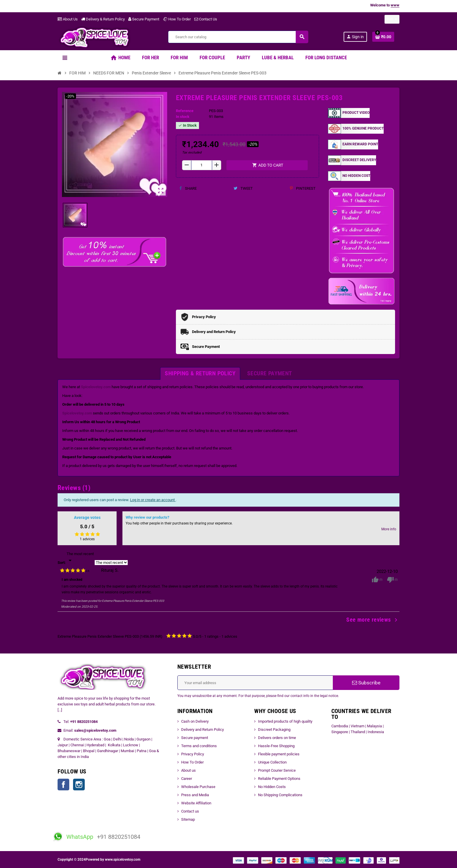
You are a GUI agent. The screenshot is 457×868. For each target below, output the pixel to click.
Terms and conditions (199, 746)
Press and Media (195, 795)
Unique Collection (272, 762)
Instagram (79, 785)
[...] (60, 710)
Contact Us (206, 19)
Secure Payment (144, 19)
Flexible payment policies (279, 754)
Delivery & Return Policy (103, 19)
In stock (183, 117)
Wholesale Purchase (198, 787)
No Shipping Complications (280, 795)
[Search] (238, 37)
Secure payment (195, 738)
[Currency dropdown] (392, 19)
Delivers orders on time (277, 738)
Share (188, 188)
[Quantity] (202, 165)
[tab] (200, 373)
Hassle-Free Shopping (276, 746)
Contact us (190, 811)
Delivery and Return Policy (202, 730)
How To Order (177, 19)
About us (188, 770)
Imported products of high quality (285, 721)
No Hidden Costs (272, 787)
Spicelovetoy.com (96, 387)
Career (187, 779)
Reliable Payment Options (279, 779)
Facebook (63, 785)
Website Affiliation (196, 803)
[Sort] (80, 557)
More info (389, 529)
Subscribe (366, 683)
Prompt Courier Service (277, 770)
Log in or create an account (153, 500)
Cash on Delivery (195, 721)
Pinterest (303, 188)
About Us (68, 19)
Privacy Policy (193, 754)
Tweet (243, 188)
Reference (185, 111)
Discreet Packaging (274, 730)
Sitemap (188, 819)
